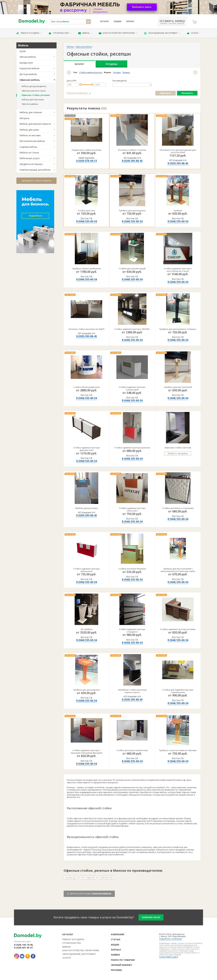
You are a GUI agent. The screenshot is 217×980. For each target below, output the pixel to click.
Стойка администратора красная (132, 448)
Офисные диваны (30, 104)
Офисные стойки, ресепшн (36, 95)
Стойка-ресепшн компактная (132, 750)
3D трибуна (87, 629)
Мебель (85, 33)
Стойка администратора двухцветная (86, 449)
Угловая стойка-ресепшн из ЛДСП (86, 329)
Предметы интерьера (31, 164)
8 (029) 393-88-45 (132, 161)
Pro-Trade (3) (88, 878)
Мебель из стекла (29, 153)
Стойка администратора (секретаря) (132, 388)
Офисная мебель (30, 80)
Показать (187, 93)
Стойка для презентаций (132, 269)
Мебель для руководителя (34, 86)
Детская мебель (28, 74)
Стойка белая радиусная (87, 387)
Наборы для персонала (33, 100)
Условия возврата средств (169, 957)
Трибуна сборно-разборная (86, 269)
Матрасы (24, 118)
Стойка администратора (91, 73)
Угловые (117, 73)
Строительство (60, 33)
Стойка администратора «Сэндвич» (132, 631)
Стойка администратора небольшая (86, 570)
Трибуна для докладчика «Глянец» (178, 329)
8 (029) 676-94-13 (87, 161)
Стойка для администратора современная (178, 691)
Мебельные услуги (30, 158)
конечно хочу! (151, 917)
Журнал (130, 21)
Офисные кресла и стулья (34, 91)
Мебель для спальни (31, 112)
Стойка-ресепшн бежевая (132, 569)
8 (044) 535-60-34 (87, 221)
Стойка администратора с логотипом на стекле (178, 270)
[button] (69, 72)
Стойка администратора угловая (178, 629)
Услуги (194, 33)
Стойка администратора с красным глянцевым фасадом (86, 752)
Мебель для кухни (29, 130)
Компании (118, 934)
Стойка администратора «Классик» (132, 509)
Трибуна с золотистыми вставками (178, 750)
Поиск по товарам (123, 960)
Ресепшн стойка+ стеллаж (132, 150)
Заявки (115, 955)
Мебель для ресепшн (87, 508)
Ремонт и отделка (29, 33)
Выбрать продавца (178, 453)
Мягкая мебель (28, 57)
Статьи (116, 939)
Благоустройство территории (118, 33)
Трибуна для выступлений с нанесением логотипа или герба (178, 570)
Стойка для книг (87, 211)
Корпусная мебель (30, 68)
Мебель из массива (30, 135)
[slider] (81, 85)
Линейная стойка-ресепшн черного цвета (132, 691)
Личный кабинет (122, 965)
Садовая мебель (28, 147)
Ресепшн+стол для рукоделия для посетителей (178, 151)
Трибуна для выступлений (178, 387)
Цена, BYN (71, 81)
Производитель (120, 81)
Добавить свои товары (37, 181)
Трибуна (178, 211)
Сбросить (166, 93)
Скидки (118, 21)
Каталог (105, 21)
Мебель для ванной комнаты (35, 124)
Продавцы (111, 64)
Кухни (23, 51)
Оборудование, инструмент (162, 33)
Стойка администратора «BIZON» (132, 329)
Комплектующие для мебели (35, 170)
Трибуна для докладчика (132, 211)
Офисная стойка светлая (178, 448)
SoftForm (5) (106, 878)
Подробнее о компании (171, 939)
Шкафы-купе (26, 63)
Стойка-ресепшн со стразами (178, 508)
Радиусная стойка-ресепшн (87, 150)
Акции (115, 945)
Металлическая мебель (32, 141)
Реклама (116, 970)
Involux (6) (71, 878)
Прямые (126, 73)
